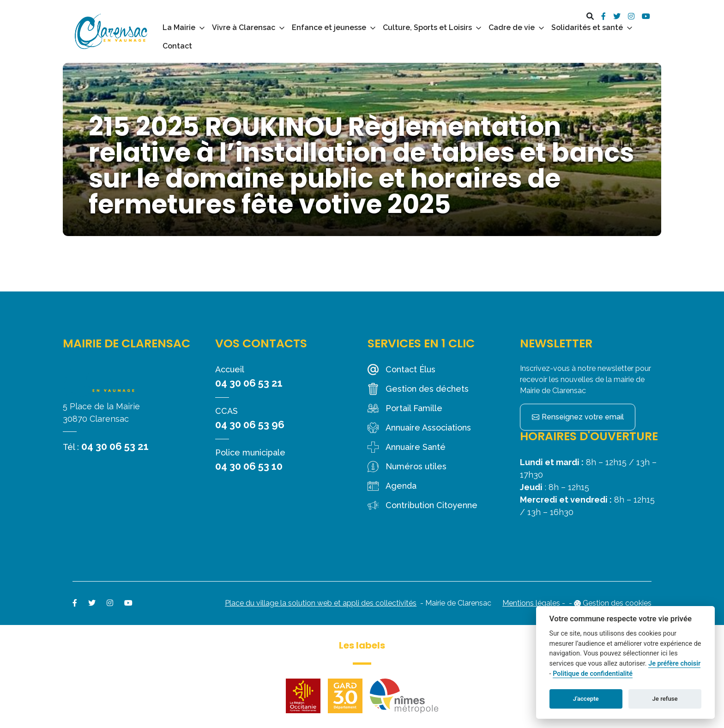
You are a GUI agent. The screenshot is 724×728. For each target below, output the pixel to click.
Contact (177, 46)
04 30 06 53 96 (250, 425)
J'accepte (586, 699)
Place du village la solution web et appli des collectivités (321, 603)
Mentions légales (531, 603)
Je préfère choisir (674, 664)
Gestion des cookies (617, 603)
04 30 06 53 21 (115, 446)
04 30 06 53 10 (249, 466)
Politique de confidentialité (593, 674)
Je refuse (665, 699)
